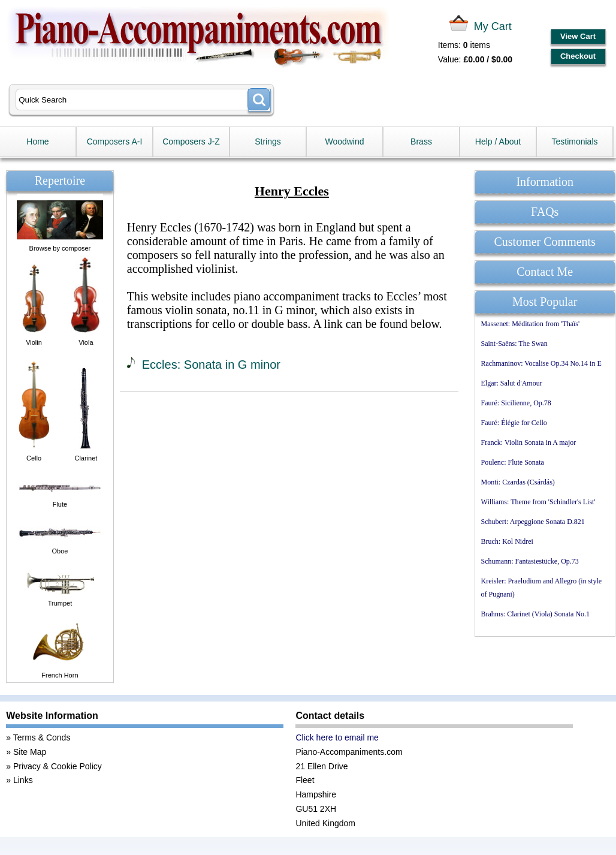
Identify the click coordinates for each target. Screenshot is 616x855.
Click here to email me (337, 737)
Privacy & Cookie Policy (58, 766)
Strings (268, 142)
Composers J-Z (191, 142)
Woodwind (344, 142)
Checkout (578, 56)
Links (23, 780)
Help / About (498, 142)
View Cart (578, 36)
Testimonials (574, 142)
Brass (421, 142)
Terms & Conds (42, 737)
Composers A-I (115, 142)
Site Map (30, 752)
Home (37, 142)
